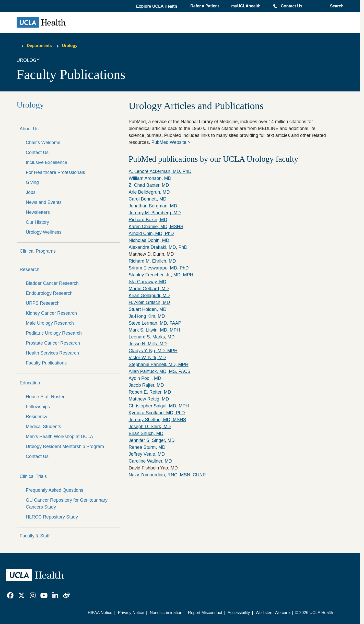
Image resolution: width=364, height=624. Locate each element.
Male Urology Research (50, 323)
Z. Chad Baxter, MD (149, 185)
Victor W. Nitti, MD (147, 358)
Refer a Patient (205, 6)
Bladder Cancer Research (52, 283)
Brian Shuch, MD (146, 433)
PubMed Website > (171, 142)
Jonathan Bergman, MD (153, 206)
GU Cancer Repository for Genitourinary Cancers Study (67, 504)
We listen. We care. (273, 613)
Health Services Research (52, 353)
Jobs (31, 192)
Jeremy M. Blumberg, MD (155, 213)
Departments (39, 46)
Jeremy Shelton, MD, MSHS (157, 420)
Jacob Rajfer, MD (146, 385)
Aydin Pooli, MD (145, 378)
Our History (37, 222)
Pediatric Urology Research (54, 333)
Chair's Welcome (43, 143)
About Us (29, 129)
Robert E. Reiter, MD (150, 392)
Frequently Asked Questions (55, 490)
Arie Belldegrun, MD (149, 192)
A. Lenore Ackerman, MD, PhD (160, 171)
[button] (157, 6)
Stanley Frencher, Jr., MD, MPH (161, 275)
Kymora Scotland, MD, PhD (157, 413)
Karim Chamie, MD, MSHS (156, 227)
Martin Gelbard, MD (149, 289)
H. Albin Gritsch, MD (149, 302)
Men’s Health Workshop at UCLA (59, 437)
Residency (37, 417)
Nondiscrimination (166, 613)
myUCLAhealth (246, 6)
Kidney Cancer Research (51, 313)
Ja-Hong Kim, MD (147, 316)
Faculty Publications (46, 363)
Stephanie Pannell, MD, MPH (158, 364)
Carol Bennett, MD (147, 199)
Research (30, 269)
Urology (70, 46)
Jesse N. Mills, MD (148, 344)
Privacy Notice (131, 613)
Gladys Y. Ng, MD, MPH (153, 351)
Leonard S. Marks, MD (151, 337)
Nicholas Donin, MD (149, 240)
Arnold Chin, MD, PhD (151, 233)
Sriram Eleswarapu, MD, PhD (158, 268)
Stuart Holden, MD (147, 309)
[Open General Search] (335, 6)
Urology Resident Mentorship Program (65, 446)
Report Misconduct (205, 613)
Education (30, 383)
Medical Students (43, 427)
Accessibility (239, 613)
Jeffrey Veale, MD (147, 454)
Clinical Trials (33, 476)
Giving (32, 182)
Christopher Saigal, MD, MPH (159, 406)
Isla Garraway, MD (147, 282)
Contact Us (291, 6)
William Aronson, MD (150, 178)
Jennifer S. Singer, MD (151, 440)
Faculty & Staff (35, 536)
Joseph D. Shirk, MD (150, 427)
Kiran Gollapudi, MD (149, 296)
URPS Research (43, 303)
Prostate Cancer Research (53, 343)
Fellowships (38, 407)
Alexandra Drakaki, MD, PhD (158, 247)
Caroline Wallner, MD (150, 461)
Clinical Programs (38, 251)
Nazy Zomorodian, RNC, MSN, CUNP (167, 475)
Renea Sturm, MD (147, 447)
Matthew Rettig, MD (149, 399)
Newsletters (38, 212)
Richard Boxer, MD (148, 220)
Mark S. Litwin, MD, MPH (154, 330)
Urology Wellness (44, 232)
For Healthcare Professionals (55, 172)
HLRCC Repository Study (52, 517)
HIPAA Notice (100, 613)
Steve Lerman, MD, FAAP (155, 323)
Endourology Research (49, 293)
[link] (10, 595)
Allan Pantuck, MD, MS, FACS (159, 371)
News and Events (44, 202)
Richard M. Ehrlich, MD (152, 261)
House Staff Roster (45, 397)
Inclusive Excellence (46, 162)
